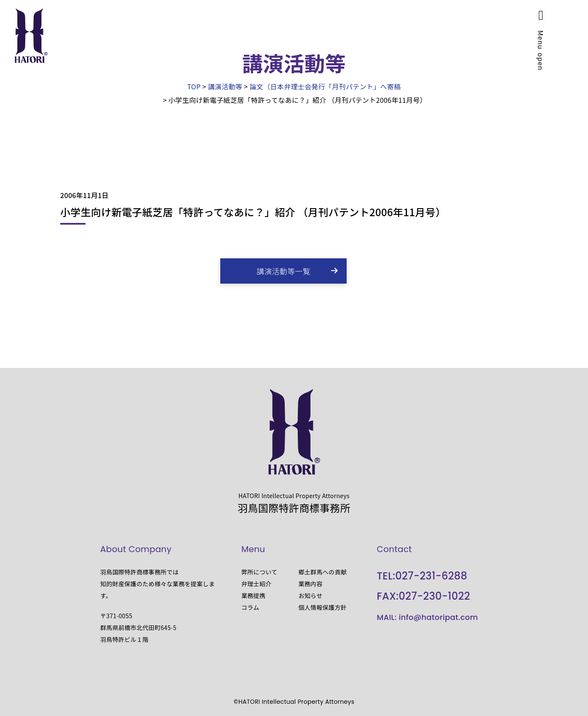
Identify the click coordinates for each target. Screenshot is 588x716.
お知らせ (310, 595)
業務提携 (253, 595)
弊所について (259, 572)
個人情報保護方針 (322, 607)
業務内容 (310, 584)
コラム (250, 607)
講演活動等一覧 (283, 271)
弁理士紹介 (257, 584)
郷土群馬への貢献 (322, 572)
